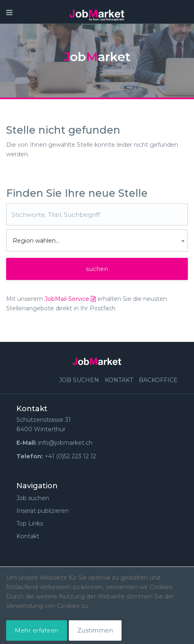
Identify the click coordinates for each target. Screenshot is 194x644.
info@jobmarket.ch (65, 443)
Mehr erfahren (37, 630)
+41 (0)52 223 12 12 (70, 456)
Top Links (30, 523)
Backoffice (158, 380)
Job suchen (79, 380)
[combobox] (97, 241)
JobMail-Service (70, 299)
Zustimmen (95, 630)
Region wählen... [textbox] (36, 241)
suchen (97, 269)
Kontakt (119, 380)
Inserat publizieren (43, 511)
